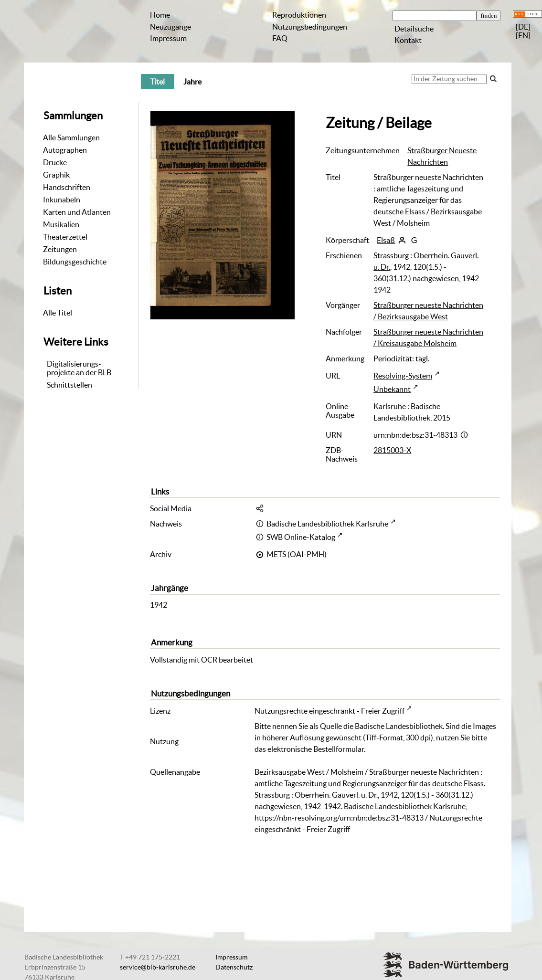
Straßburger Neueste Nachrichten (442, 156)
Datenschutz (234, 967)
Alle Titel (58, 313)
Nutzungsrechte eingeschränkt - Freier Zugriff (329, 711)
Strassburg (391, 255)
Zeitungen (60, 249)
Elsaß (386, 240)
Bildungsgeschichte (75, 262)
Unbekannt (392, 389)
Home (160, 15)
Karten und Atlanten (77, 212)
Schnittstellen (69, 385)
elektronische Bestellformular (316, 749)
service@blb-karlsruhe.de (158, 967)
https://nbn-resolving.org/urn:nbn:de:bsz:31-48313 (339, 818)
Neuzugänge (170, 27)
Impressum (168, 38)
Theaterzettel (65, 237)
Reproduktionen (299, 15)
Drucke (55, 162)
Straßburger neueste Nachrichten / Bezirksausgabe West (428, 311)
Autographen (65, 150)
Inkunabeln (62, 200)
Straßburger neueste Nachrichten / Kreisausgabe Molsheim (428, 337)
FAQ (280, 38)
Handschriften (67, 187)
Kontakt (408, 40)
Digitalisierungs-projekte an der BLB (79, 368)
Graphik (56, 175)
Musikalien (61, 224)
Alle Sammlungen (71, 137)
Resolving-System (403, 376)
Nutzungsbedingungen (310, 27)
